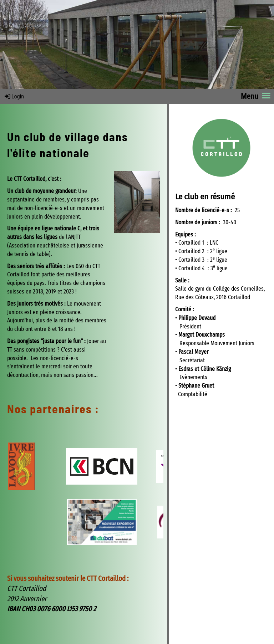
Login (14, 96)
